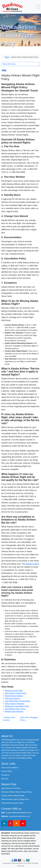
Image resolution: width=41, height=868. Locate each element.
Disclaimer (5, 775)
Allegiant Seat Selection (14, 711)
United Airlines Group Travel (12, 803)
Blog (7, 57)
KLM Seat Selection (13, 698)
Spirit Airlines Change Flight (16, 693)
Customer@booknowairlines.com (19, 813)
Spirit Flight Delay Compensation (18, 701)
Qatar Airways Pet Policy (11, 788)
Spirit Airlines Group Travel (15, 709)
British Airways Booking (14, 696)
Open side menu (9, 64)
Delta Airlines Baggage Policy (29, 719)
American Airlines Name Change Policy (17, 792)
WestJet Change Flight (14, 691)
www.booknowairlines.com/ (20, 816)
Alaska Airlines (32, 564)
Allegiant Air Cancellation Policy (17, 706)
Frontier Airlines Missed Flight (13, 796)
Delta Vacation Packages (15, 704)
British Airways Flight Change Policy (15, 799)
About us (5, 779)
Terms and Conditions (10, 768)
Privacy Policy (7, 771)
